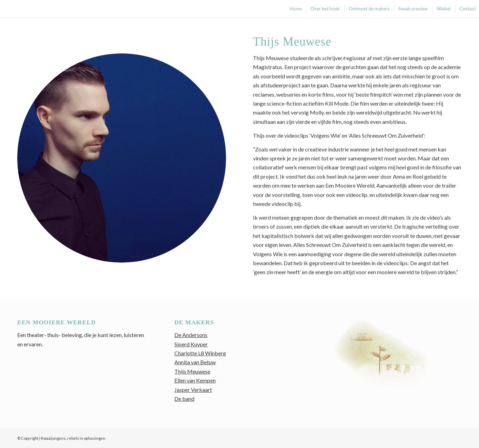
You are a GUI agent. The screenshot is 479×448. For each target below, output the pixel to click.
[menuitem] (295, 9)
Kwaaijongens (53, 438)
